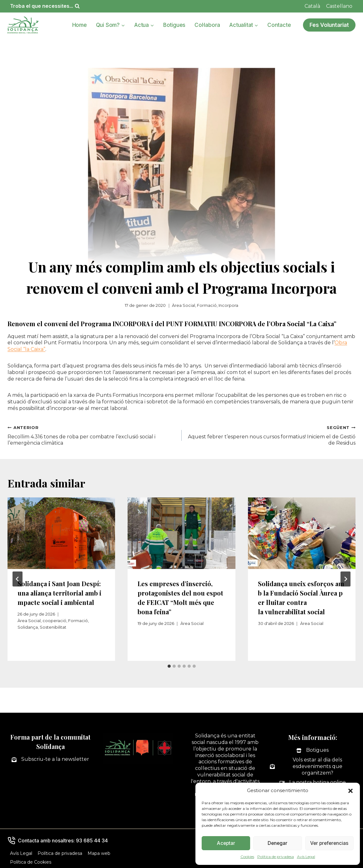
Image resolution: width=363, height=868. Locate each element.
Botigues (174, 25)
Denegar (278, 843)
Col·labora (207, 25)
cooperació (54, 621)
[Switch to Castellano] (339, 6)
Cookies (247, 857)
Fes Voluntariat (329, 25)
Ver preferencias (329, 843)
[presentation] (61, 533)
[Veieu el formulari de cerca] (45, 6)
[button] (350, 791)
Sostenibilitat (53, 627)
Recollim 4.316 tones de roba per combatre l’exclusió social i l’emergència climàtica (92, 435)
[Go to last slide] (18, 579)
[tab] (169, 666)
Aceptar (226, 843)
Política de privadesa (276, 857)
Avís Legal (306, 857)
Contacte (279, 25)
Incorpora (228, 305)
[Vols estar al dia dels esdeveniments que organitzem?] (313, 766)
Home (80, 25)
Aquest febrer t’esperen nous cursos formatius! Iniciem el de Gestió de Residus (271, 435)
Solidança (28, 627)
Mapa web (99, 853)
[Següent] (345, 579)
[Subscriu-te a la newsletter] (50, 759)
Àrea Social (184, 305)
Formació (207, 305)
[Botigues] (313, 750)
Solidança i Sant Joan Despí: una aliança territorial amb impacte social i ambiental (59, 593)
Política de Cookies (31, 862)
